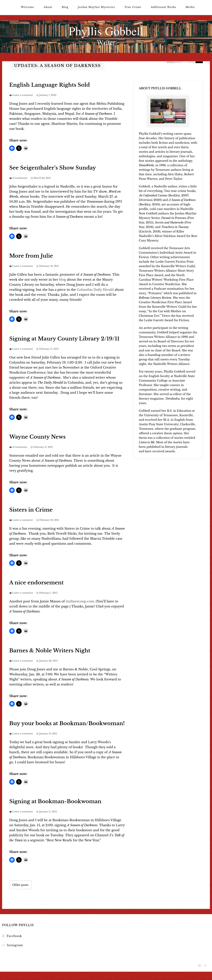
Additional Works (164, 7)
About (48, 7)
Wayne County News (37, 437)
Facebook (14, 936)
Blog (65, 7)
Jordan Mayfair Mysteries (96, 7)
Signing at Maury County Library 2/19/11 (64, 339)
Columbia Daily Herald (96, 290)
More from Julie (31, 256)
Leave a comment (23, 95)
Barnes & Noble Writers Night (50, 651)
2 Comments (20, 178)
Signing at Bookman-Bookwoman (55, 801)
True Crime (133, 7)
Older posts (20, 885)
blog (62, 280)
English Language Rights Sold (49, 85)
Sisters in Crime (31, 510)
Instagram (15, 945)
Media (190, 7)
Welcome (27, 7)
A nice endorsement (36, 583)
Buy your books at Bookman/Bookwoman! (67, 723)
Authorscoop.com (80, 601)
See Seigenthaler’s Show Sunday (53, 168)
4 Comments (20, 447)
